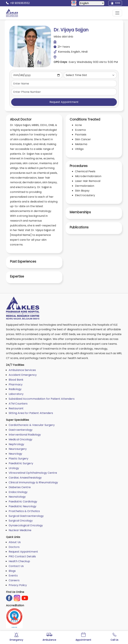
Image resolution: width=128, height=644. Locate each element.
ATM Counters (18, 404)
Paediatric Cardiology (23, 502)
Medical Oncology (21, 439)
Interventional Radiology (25, 435)
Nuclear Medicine (20, 530)
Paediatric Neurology (22, 506)
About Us (15, 542)
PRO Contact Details (22, 556)
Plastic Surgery (19, 459)
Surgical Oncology (21, 521)
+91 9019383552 (18, 3)
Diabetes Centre (20, 487)
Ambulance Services (22, 370)
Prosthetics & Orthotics (24, 511)
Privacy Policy (18, 585)
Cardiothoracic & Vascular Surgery (32, 425)
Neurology (15, 454)
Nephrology (16, 444)
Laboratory (16, 394)
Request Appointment (64, 102)
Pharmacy (16, 384)
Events (13, 576)
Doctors (14, 547)
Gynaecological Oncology (26, 525)
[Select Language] (92, 3)
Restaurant (16, 408)
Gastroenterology (21, 430)
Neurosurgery (18, 449)
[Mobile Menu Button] (117, 13)
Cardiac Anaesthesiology (25, 478)
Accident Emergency (23, 375)
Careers (14, 580)
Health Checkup (19, 561)
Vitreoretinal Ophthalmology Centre (33, 473)
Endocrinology (18, 492)
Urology (14, 468)
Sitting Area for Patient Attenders (31, 413)
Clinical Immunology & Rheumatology (33, 482)
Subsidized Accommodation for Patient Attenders (42, 399)
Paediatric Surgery (21, 463)
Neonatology (17, 497)
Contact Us (16, 566)
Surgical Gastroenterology (26, 516)
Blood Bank (16, 380)
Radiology (15, 389)
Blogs (12, 571)
